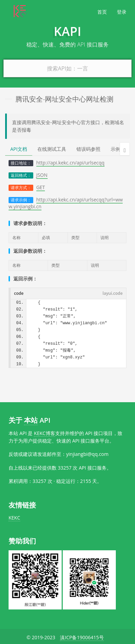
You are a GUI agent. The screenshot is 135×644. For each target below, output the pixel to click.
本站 (31, 420)
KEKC (14, 518)
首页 (102, 12)
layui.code (113, 293)
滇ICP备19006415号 (82, 637)
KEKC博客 (45, 433)
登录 (122, 12)
